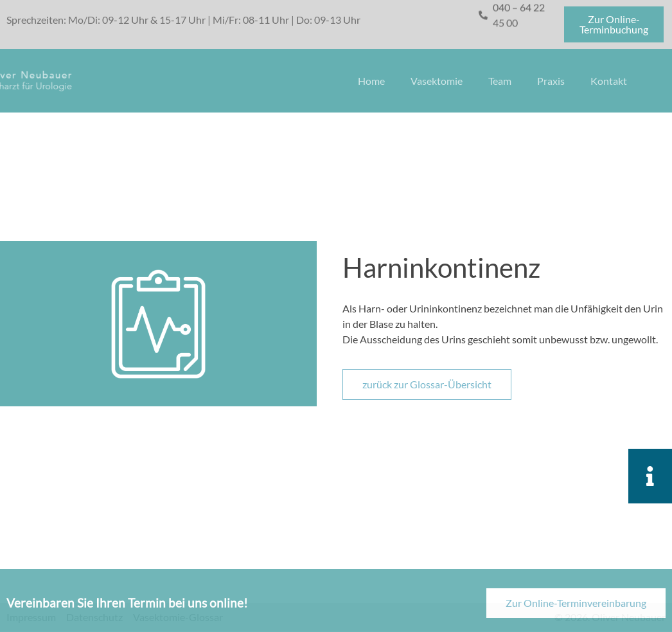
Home (371, 81)
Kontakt (609, 81)
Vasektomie (437, 81)
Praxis (551, 81)
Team (500, 81)
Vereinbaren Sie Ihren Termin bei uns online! (127, 610)
